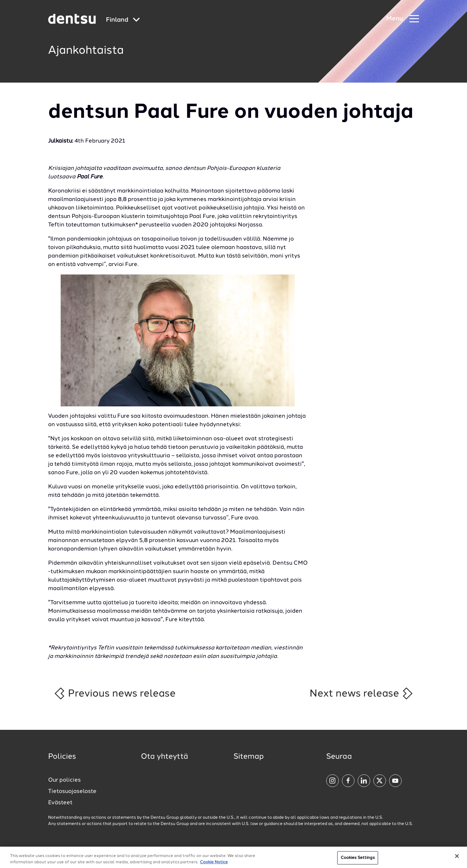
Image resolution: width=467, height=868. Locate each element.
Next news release (362, 693)
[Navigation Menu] (403, 19)
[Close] (457, 860)
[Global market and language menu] (123, 20)
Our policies (64, 780)
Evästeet (60, 803)
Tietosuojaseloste (72, 791)
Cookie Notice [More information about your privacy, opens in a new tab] (214, 866)
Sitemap (249, 757)
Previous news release (115, 693)
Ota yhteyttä (165, 757)
